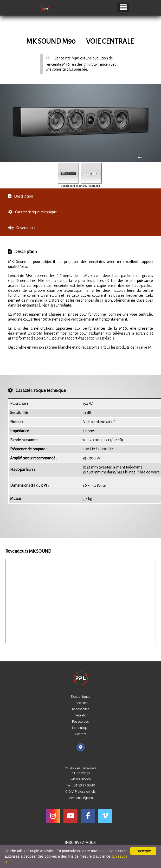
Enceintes (81, 703)
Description (21, 196)
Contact (81, 734)
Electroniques (80, 697)
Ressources (80, 722)
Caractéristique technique (33, 212)
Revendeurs (22, 228)
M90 (69, 41)
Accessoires (80, 709)
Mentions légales (81, 798)
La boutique (81, 728)
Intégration (80, 715)
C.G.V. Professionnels (80, 792)
